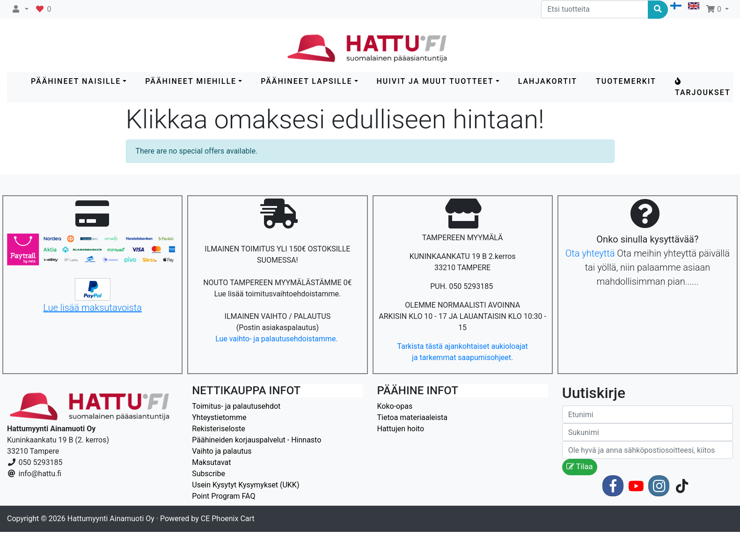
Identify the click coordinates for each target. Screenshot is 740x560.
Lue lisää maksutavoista (92, 308)
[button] (20, 9)
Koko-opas (395, 406)
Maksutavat (211, 462)
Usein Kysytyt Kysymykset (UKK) (245, 485)
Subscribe (209, 474)
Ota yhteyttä (590, 253)
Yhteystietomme (219, 417)
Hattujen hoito (401, 429)
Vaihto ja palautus (222, 451)
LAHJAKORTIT (548, 81)
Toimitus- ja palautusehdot (236, 406)
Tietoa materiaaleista (412, 417)
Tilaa (580, 467)
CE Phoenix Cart (228, 519)
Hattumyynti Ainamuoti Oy (111, 519)
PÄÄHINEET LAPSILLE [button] (306, 81)
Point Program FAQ (223, 496)
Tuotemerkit (626, 81)
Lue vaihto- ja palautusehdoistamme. (277, 339)
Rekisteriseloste (218, 429)
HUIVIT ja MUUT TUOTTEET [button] (435, 81)
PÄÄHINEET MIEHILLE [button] (191, 81)
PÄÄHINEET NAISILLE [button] (76, 81)
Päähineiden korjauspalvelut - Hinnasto (256, 440)
